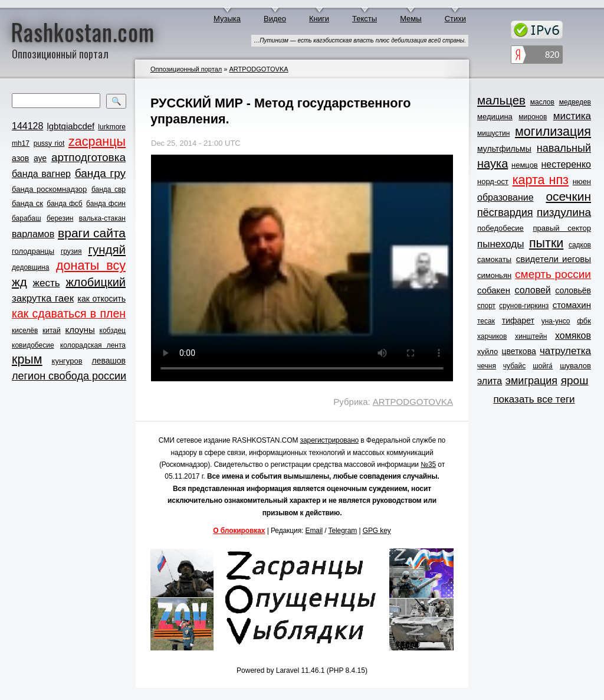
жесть (47, 283)
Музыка (227, 19)
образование (505, 197)
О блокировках (239, 531)
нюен (582, 181)
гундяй (107, 249)
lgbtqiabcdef (70, 126)
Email (314, 531)
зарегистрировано (330, 440)
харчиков (492, 336)
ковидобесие (33, 345)
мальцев (501, 100)
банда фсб (64, 204)
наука (493, 163)
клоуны (80, 330)
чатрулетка (565, 351)
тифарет (518, 320)
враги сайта (92, 233)
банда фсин (106, 204)
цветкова (519, 351)
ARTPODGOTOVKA (258, 69)
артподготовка (88, 157)
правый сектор (562, 228)
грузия (71, 251)
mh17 (21, 143)
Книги (319, 19)
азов (20, 158)
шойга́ (543, 366)
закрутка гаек (43, 298)
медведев (575, 102)
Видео (275, 19)
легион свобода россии (69, 376)
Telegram (343, 531)
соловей (532, 290)
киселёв (25, 331)
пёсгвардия (505, 212)
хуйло (488, 351)
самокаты (494, 259)
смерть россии (553, 274)
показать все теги (534, 399)
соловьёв (573, 290)
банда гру (100, 173)
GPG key (377, 531)
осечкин (568, 196)
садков (580, 245)
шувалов (575, 366)
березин (60, 218)
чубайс (514, 366)
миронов (533, 117)
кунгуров (67, 361)
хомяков (573, 336)
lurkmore (112, 127)
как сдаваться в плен (69, 313)
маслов (542, 102)
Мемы (411, 19)
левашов (109, 361)
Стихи (455, 19)
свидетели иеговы (554, 259)
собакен (494, 290)
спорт (486, 306)
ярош (575, 380)
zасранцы (97, 142)
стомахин (572, 305)
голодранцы (33, 251)
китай (52, 331)
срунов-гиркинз (524, 306)
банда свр (109, 189)
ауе (40, 158)
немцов (525, 165)
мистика (572, 116)
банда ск (27, 203)
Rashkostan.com (83, 31)
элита (490, 381)
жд (19, 282)
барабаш (27, 218)
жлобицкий (96, 282)
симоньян (494, 275)
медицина (495, 117)
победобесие (500, 228)
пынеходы (500, 244)
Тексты (365, 19)
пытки (546, 243)
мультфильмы (504, 149)
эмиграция (531, 381)
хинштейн (531, 336)
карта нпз (541, 180)
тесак (486, 321)
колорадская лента (93, 345)
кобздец (113, 331)
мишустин (493, 133)
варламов (33, 234)
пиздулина (564, 212)
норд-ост (493, 181)
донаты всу (91, 266)
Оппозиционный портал (186, 69)
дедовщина (30, 267)
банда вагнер (41, 174)
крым (27, 359)
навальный (564, 148)
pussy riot (49, 143)
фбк (584, 321)
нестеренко (567, 164)
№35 (428, 465)
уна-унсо (556, 321)
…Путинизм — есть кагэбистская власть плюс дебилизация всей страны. (360, 40)
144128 (27, 126)
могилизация (553, 132)
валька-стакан (102, 218)
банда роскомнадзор (49, 189)
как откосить (102, 299)
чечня (487, 366)
